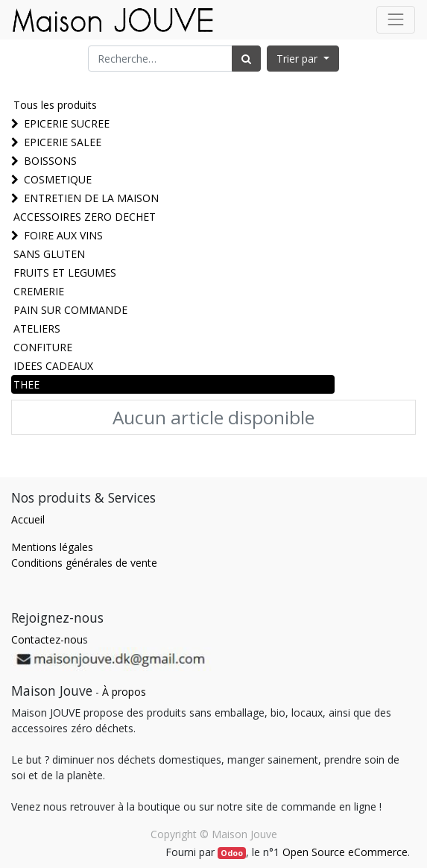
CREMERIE (39, 291)
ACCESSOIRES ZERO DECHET (85, 217)
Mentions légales (52, 547)
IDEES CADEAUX (53, 366)
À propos (124, 692)
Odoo (232, 853)
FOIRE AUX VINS (63, 235)
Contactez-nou (47, 639)
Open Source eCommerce (345, 852)
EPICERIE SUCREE (67, 123)
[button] (303, 59)
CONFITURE (43, 347)
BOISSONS (50, 161)
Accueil (28, 519)
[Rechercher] (246, 59)
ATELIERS (37, 328)
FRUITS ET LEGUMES (65, 273)
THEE (26, 384)
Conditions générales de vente (84, 563)
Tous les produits (55, 105)
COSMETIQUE (58, 179)
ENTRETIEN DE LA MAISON (91, 198)
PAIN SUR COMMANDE (70, 310)
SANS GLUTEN (49, 254)
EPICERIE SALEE (63, 142)
